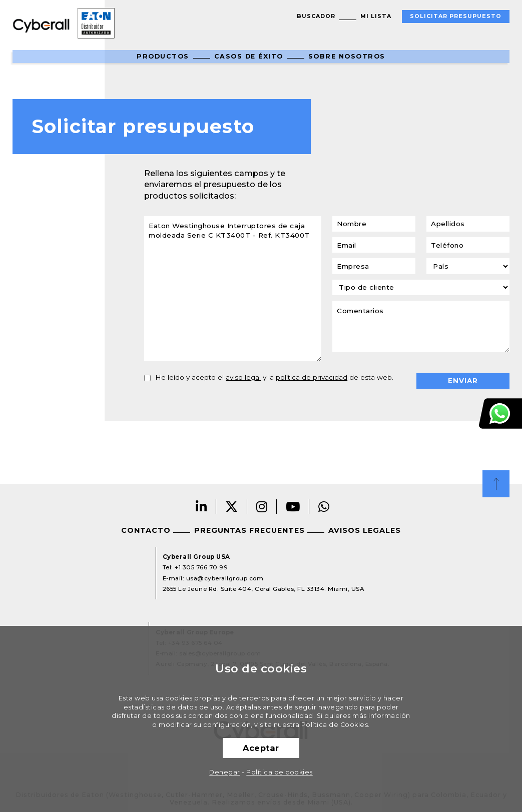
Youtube (293, 507)
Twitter (232, 507)
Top (496, 484)
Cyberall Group (41, 25)
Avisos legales (365, 530)
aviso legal (243, 377)
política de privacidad (312, 377)
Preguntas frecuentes (249, 530)
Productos (163, 56)
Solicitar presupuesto (456, 16)
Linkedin (201, 507)
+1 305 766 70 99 (201, 567)
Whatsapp (324, 507)
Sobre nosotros (347, 56)
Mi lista (376, 16)
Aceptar (261, 748)
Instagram (262, 507)
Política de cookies (280, 772)
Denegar (225, 772)
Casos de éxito (249, 56)
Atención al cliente (500, 414)
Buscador (316, 16)
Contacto (146, 530)
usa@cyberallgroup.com (225, 578)
